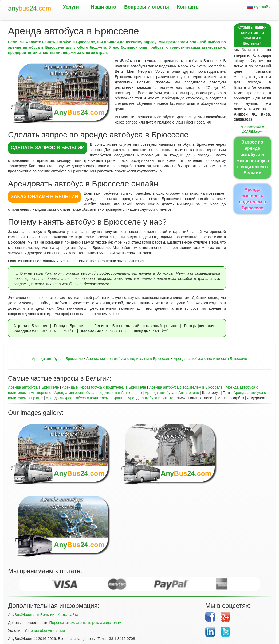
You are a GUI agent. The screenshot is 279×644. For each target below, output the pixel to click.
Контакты (188, 7)
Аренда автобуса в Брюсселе (57, 359)
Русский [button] (259, 7)
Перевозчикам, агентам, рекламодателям (85, 623)
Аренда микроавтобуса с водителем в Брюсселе (104, 387)
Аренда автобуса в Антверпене (172, 393)
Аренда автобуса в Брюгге (150, 398)
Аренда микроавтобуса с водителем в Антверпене (98, 393)
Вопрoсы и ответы (146, 7)
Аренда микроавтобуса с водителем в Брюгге (85, 398)
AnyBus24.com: (21, 615)
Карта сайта (68, 615)
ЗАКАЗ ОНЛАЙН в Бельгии (44, 197)
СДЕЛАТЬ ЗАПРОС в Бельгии (48, 148)
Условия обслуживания (45, 631)
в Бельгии (46, 615)
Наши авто (104, 7)
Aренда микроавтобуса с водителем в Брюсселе (128, 359)
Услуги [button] (73, 7)
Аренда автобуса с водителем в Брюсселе (210, 359)
